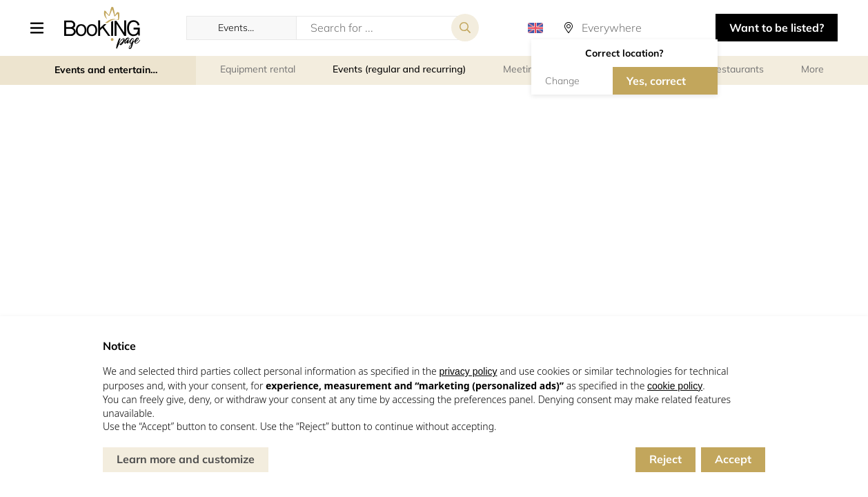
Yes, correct (656, 81)
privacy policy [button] (468, 371)
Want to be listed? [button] (777, 28)
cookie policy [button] (675, 386)
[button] (42, 28)
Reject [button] (665, 459)
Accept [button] (733, 459)
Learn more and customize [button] (186, 459)
